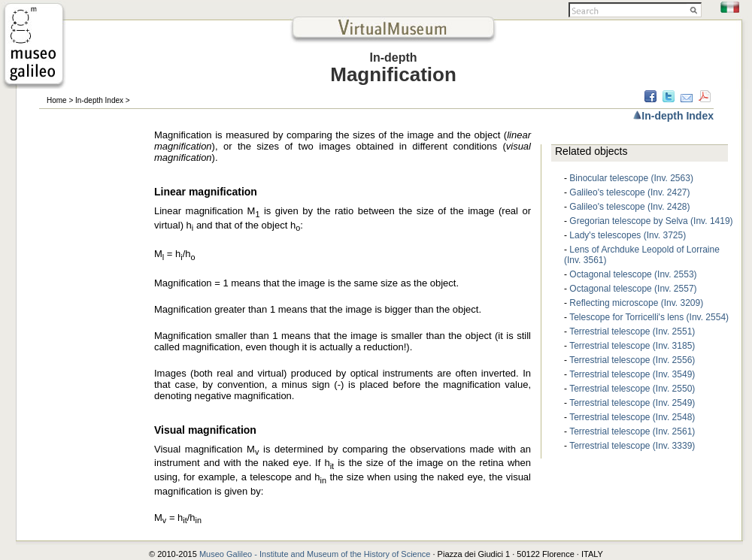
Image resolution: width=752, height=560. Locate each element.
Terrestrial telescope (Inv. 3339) (632, 446)
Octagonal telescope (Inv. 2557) (633, 289)
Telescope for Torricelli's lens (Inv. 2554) (649, 317)
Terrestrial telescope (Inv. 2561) (632, 431)
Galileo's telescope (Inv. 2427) (629, 192)
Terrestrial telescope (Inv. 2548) (632, 417)
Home (57, 100)
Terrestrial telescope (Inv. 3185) (632, 346)
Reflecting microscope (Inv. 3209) (636, 303)
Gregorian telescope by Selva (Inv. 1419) (651, 221)
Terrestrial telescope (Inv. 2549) (632, 403)
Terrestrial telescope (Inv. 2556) (632, 360)
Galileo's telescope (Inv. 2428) (629, 207)
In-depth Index (99, 100)
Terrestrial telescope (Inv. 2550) (632, 389)
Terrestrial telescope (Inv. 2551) (632, 331)
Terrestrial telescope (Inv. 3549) (632, 374)
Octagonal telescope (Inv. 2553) (633, 274)
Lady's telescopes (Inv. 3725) (628, 235)
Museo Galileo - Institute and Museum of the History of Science (316, 554)
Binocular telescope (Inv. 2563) (631, 178)
